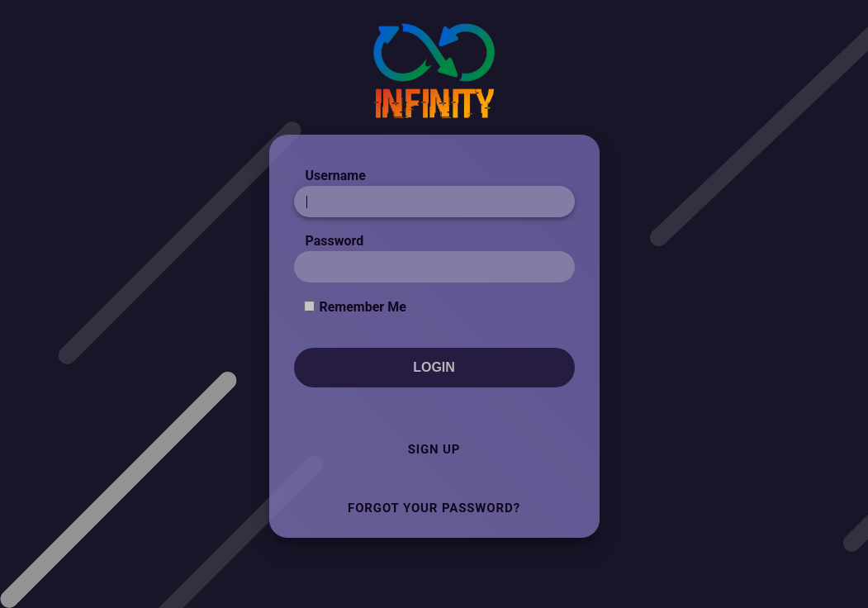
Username (336, 176)
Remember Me (362, 307)
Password (335, 241)
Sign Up (434, 449)
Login (434, 367)
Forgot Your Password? (434, 508)
